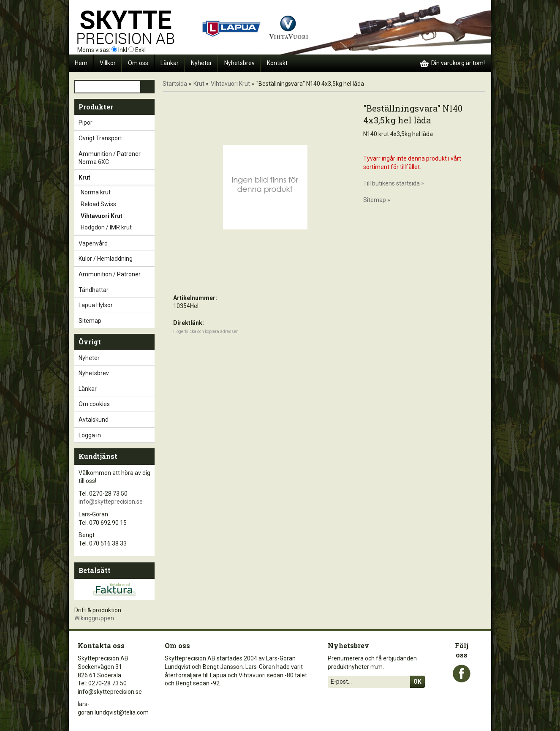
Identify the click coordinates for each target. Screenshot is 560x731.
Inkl (123, 50)
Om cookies (94, 404)
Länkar (170, 63)
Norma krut (118, 193)
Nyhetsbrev (239, 63)
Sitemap (90, 321)
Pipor (117, 123)
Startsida (175, 84)
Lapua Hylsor (117, 305)
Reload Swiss (118, 205)
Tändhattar (117, 290)
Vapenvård (117, 243)
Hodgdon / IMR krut (118, 228)
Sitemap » (377, 200)
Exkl (140, 50)
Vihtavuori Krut (118, 216)
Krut (117, 177)
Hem (81, 63)
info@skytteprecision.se (111, 502)
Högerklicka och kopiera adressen (206, 331)
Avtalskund (94, 420)
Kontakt (277, 63)
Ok (417, 682)
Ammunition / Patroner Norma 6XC (117, 158)
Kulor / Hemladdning (117, 259)
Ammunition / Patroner (117, 274)
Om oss (138, 63)
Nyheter (201, 63)
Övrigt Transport (117, 138)
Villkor (108, 63)
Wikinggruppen (94, 618)
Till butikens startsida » (394, 183)
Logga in (90, 435)
